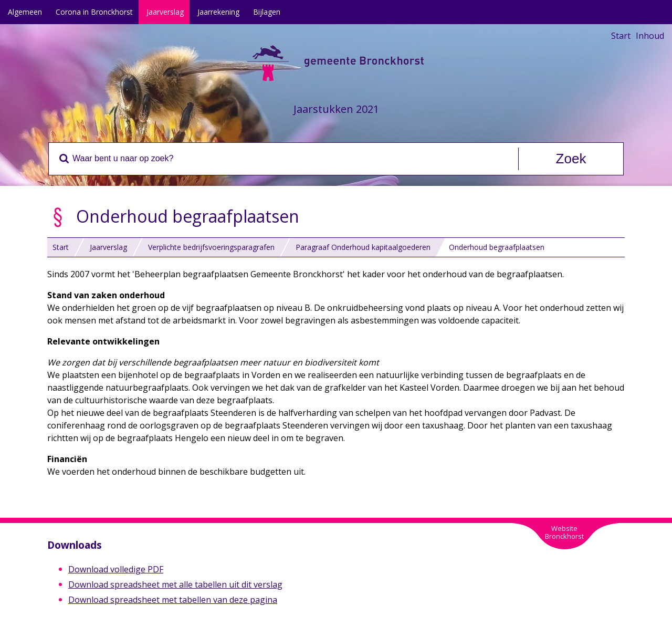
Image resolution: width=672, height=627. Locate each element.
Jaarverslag (165, 12)
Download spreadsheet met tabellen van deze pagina (173, 600)
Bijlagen (267, 12)
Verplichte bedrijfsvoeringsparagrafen (211, 247)
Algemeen (25, 12)
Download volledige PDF (116, 569)
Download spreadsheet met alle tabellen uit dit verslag (175, 584)
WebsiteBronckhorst (564, 532)
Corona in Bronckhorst (94, 12)
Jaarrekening (218, 12)
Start (621, 36)
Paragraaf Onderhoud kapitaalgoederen (363, 247)
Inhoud (650, 36)
